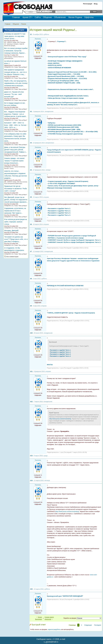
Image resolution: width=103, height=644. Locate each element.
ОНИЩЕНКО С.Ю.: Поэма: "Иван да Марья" (16, 67)
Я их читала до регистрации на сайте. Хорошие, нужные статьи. (16, 222)
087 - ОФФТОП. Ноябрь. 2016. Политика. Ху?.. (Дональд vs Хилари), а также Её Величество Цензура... (15, 44)
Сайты (38, 17)
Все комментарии (12, 257)
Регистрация (88, 4)
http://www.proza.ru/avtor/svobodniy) (60, 419)
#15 (31, 589)
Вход (96, 4)
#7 (31, 251)
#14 (31, 480)
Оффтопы (89, 17)
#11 (31, 371)
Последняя (98, 625)
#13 (31, 456)
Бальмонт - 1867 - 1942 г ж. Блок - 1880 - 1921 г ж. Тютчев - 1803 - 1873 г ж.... (16, 125)
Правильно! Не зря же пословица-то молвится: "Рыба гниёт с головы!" (15, 189)
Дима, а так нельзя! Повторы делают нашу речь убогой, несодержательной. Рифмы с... (16, 150)
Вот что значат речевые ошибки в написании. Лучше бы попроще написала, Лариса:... (16, 51)
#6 (31, 224)
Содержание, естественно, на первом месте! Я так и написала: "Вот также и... (15, 211)
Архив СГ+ (27, 17)
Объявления (60, 17)
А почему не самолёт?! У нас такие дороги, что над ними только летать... (15, 36)
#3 (31, 143)
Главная (8, 24)
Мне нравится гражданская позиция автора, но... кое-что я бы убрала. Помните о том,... (15, 72)
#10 (31, 333)
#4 (31, 170)
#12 (31, 402)
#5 (31, 197)
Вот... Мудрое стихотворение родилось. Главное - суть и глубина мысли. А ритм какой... (16, 114)
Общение (47, 17)
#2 (31, 111)
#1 (31, 34)
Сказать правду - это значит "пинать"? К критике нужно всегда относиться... (14, 161)
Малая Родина (75, 17)
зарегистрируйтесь (54, 629)
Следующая (88, 625)
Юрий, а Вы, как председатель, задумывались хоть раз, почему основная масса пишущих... (16, 83)
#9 (31, 306)
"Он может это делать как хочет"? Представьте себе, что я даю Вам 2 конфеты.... (16, 239)
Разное (24, 24)
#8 (31, 279)
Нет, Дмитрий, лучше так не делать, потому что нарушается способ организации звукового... (16, 200)
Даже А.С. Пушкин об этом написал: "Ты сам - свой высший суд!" (14, 94)
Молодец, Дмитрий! (11, 230)
